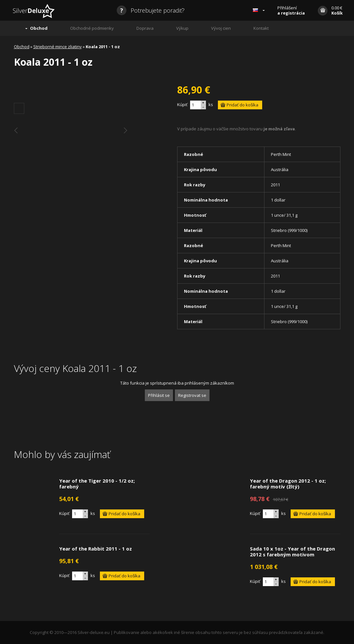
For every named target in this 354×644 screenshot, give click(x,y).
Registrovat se (192, 395)
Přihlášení (291, 10)
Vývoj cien (221, 28)
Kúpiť (182, 104)
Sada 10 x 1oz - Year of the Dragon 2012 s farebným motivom (292, 551)
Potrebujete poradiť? (151, 10)
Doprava (145, 28)
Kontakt (261, 28)
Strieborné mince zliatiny (58, 47)
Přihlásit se (159, 395)
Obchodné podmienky (92, 28)
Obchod (39, 28)
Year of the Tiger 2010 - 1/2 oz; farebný (97, 484)
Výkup (182, 28)
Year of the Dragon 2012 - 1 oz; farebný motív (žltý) (288, 484)
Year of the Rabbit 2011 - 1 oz (96, 549)
